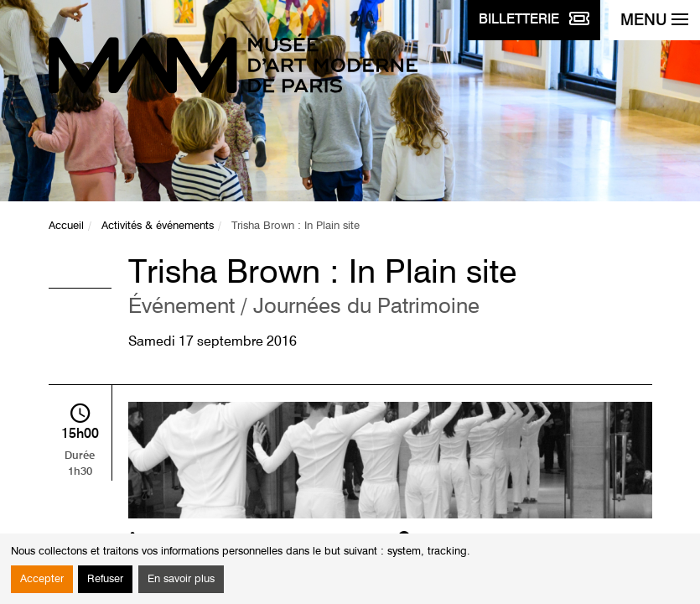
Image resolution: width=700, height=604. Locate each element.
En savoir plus (181, 579)
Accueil (66, 226)
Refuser (105, 579)
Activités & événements (158, 226)
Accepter (42, 579)
